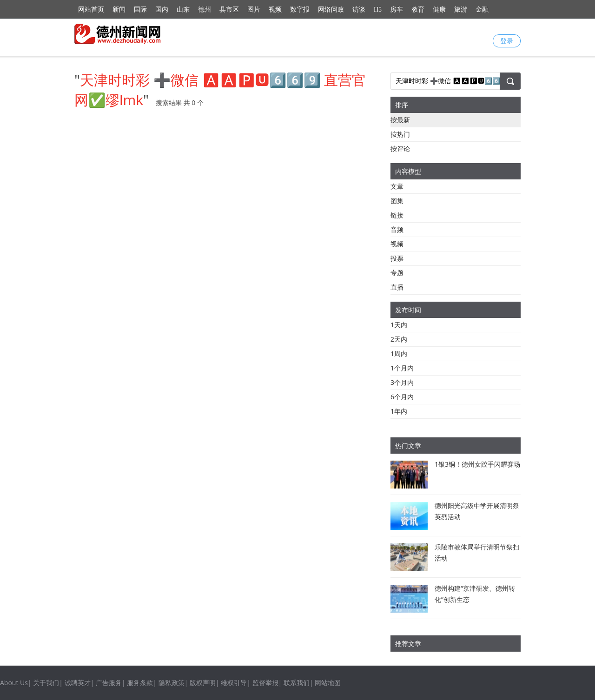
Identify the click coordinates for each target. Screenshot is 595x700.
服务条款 (140, 683)
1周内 (399, 353)
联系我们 (297, 683)
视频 (275, 10)
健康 (439, 10)
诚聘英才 (78, 683)
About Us (14, 683)
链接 (397, 215)
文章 (397, 186)
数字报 (300, 10)
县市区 (229, 10)
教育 (418, 10)
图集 (397, 201)
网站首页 (91, 10)
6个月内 (402, 397)
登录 (507, 41)
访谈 (359, 10)
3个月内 (402, 382)
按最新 (400, 120)
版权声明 (203, 683)
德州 (205, 10)
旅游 (461, 10)
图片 (254, 10)
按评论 (400, 149)
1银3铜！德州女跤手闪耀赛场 (477, 464)
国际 (140, 10)
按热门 (400, 134)
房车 (397, 10)
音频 (397, 229)
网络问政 (331, 10)
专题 (397, 273)
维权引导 (234, 683)
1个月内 (402, 368)
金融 (482, 10)
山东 (183, 10)
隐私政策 (172, 683)
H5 (378, 10)
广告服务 (109, 683)
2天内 (399, 339)
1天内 (399, 325)
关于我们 (46, 683)
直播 (397, 287)
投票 (397, 258)
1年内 (399, 411)
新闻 (119, 10)
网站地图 (328, 683)
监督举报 (265, 683)
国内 (162, 10)
